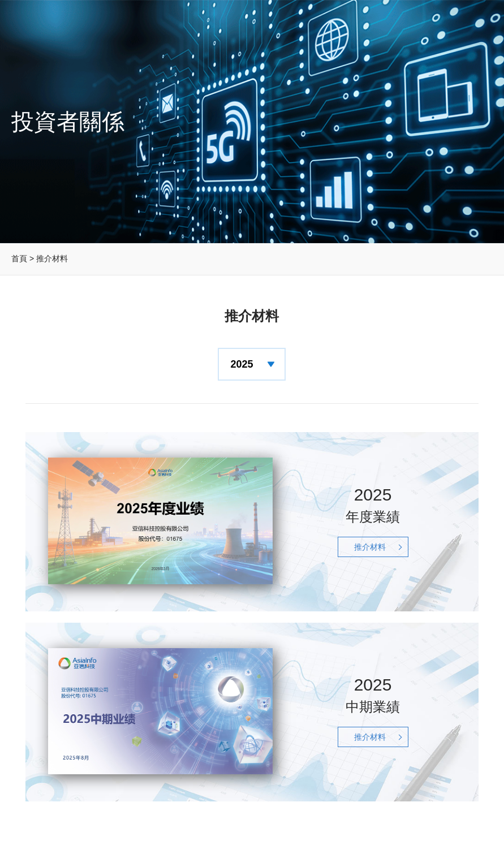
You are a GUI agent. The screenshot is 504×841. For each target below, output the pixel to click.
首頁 (19, 258)
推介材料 (370, 547)
